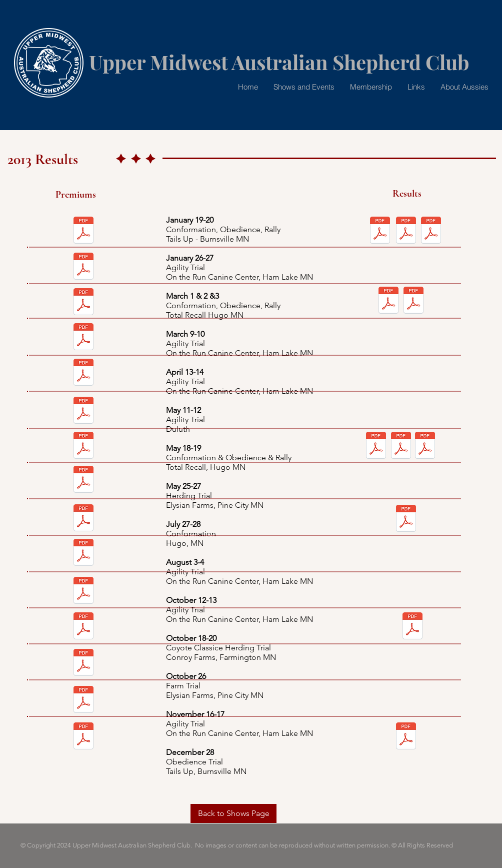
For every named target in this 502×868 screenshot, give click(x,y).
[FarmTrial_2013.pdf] (83, 663)
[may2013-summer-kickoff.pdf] (83, 446)
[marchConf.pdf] (83, 303)
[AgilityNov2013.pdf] (83, 700)
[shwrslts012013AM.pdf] (380, 231)
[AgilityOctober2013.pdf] (83, 591)
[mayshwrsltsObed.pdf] (401, 446)
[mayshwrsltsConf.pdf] (376, 446)
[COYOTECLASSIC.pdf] (83, 627)
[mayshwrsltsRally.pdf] (425, 446)
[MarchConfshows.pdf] (388, 301)
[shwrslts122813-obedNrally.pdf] (406, 737)
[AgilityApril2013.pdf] (83, 373)
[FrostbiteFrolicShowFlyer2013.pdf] (83, 231)
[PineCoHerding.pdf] (83, 480)
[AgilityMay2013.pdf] (83, 411)
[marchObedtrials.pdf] (413, 301)
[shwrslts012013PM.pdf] (406, 231)
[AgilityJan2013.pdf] (83, 267)
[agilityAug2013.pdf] (83, 553)
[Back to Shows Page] (233, 813)
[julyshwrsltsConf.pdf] (406, 519)
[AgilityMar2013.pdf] (83, 338)
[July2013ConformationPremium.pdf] (83, 519)
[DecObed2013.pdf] (83, 737)
